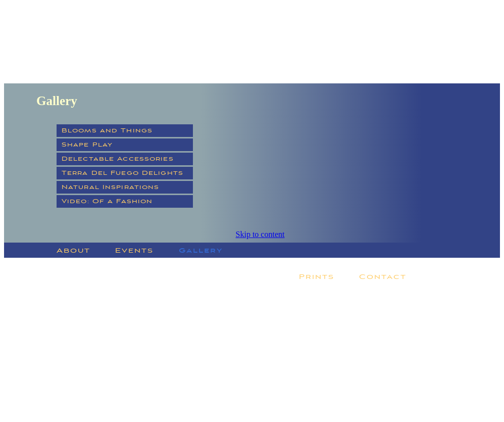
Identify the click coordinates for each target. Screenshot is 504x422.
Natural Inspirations (110, 187)
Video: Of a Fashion (107, 201)
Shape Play (87, 145)
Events (134, 250)
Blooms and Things (107, 131)
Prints (317, 277)
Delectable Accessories (118, 159)
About (73, 250)
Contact (383, 277)
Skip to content (260, 234)
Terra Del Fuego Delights (122, 173)
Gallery (201, 250)
